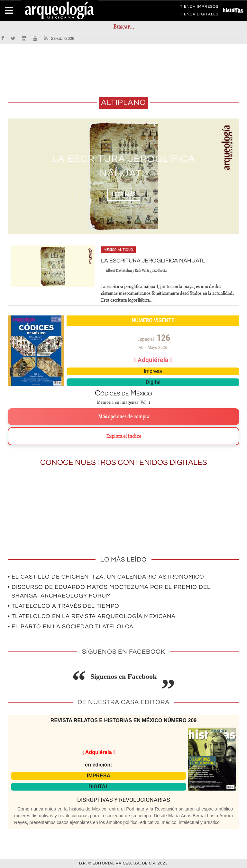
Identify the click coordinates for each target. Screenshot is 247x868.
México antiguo (118, 250)
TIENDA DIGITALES (199, 15)
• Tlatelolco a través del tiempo (64, 606)
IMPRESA (99, 776)
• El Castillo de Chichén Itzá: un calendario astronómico (106, 577)
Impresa (153, 371)
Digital (153, 382)
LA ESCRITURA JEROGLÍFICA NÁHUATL (153, 261)
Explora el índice (124, 436)
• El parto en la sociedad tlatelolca (71, 627)
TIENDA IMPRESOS (199, 8)
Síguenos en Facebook (124, 676)
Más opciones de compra (124, 417)
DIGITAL (99, 787)
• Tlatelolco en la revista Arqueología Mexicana (92, 616)
